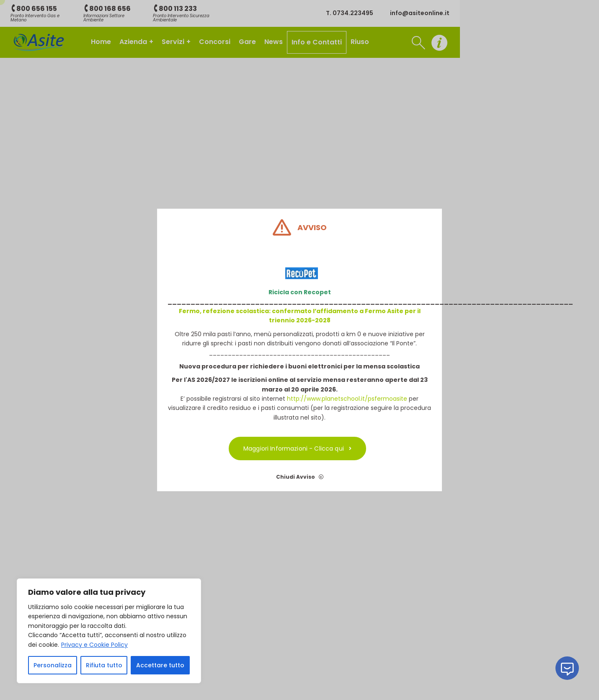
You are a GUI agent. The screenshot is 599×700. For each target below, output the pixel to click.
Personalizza (53, 665)
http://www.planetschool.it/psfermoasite (347, 399)
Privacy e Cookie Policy (94, 645)
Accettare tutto (160, 665)
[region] (109, 631)
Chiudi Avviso (300, 477)
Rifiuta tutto (104, 665)
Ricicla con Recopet (300, 292)
